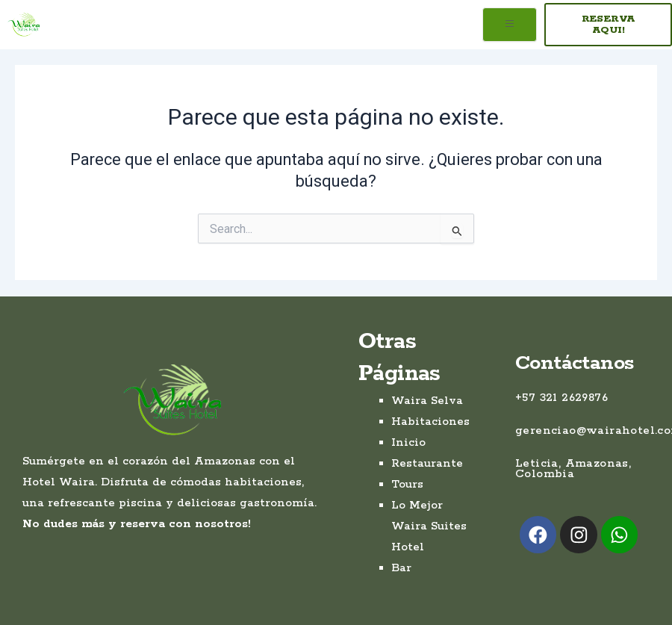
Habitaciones (430, 422)
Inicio (408, 442)
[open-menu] (510, 25)
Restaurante (427, 463)
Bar (401, 568)
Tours (407, 484)
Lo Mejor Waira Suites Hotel (429, 526)
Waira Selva (427, 401)
